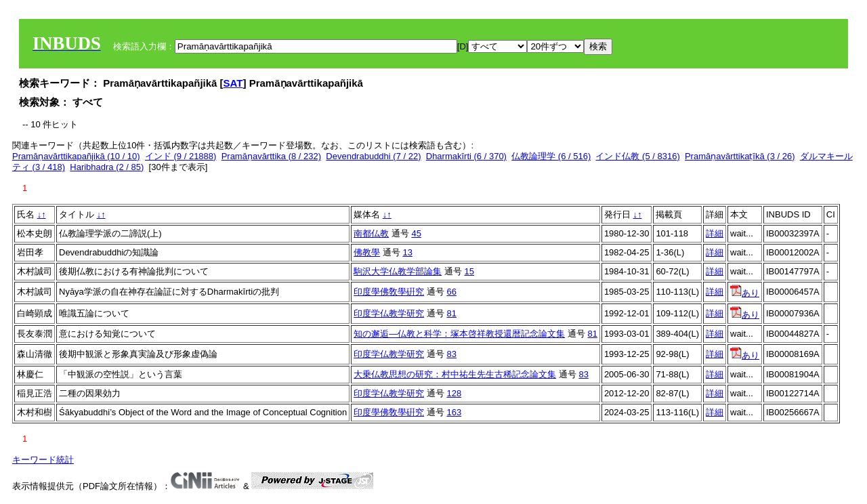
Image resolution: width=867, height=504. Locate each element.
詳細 (715, 233)
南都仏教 (371, 233)
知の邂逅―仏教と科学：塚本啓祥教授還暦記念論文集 (459, 334)
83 (451, 354)
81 (451, 313)
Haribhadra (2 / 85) (107, 167)
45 (416, 233)
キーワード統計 (43, 460)
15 (469, 271)
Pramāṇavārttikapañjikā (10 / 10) (76, 156)
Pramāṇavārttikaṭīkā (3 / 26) (740, 156)
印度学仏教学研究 (389, 313)
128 (454, 393)
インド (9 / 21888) (181, 156)
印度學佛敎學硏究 (389, 292)
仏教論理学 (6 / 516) (551, 156)
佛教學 (367, 252)
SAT (233, 83)
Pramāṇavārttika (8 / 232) (271, 156)
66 (451, 292)
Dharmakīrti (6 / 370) (466, 156)
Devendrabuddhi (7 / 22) (373, 156)
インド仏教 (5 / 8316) (637, 156)
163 (454, 412)
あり (745, 293)
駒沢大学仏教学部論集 (398, 271)
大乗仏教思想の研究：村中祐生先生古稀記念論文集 (455, 374)
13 (407, 252)
